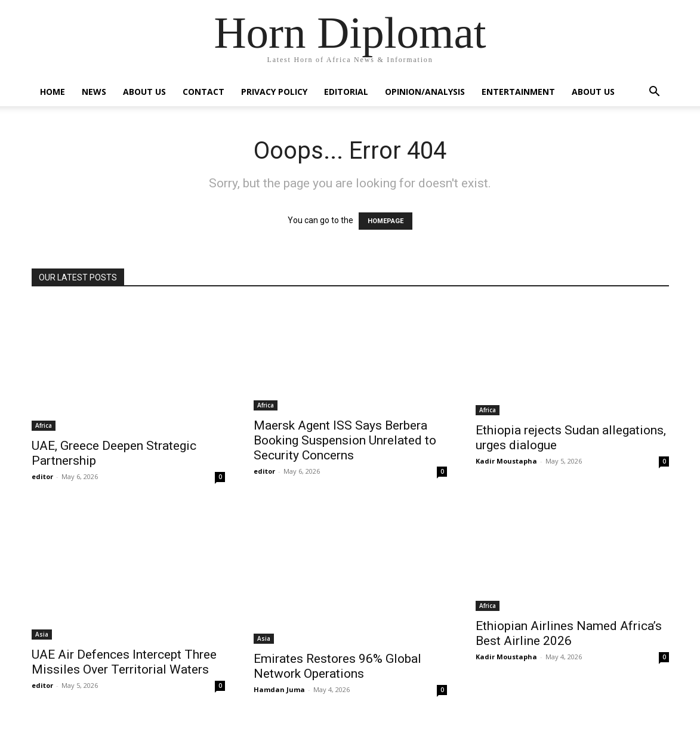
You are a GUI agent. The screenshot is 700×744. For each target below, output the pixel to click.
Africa (44, 425)
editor (42, 476)
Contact (203, 92)
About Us (144, 92)
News (94, 92)
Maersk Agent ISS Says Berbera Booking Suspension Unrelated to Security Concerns (345, 440)
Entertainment (518, 92)
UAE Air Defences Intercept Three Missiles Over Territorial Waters (124, 662)
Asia (42, 634)
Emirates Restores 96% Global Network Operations (337, 666)
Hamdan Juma (279, 689)
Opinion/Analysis (425, 92)
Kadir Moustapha (506, 461)
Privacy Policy (274, 92)
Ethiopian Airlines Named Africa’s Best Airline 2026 (569, 633)
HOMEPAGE (386, 221)
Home (53, 92)
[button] (655, 93)
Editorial (346, 92)
